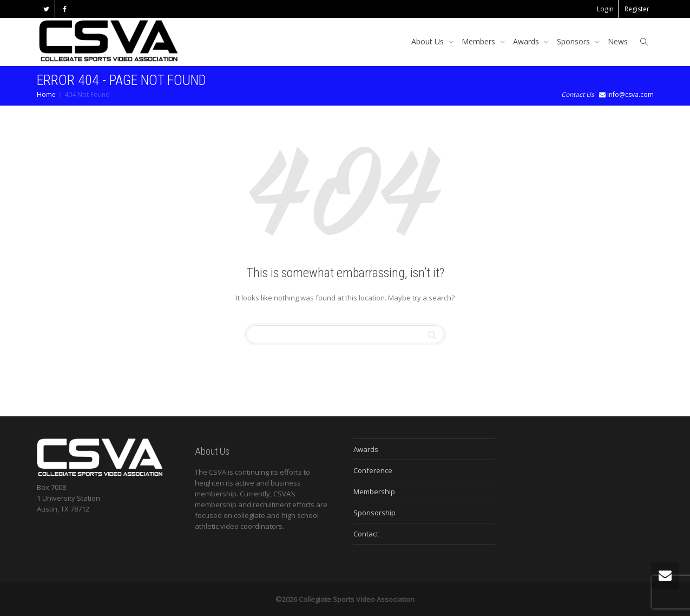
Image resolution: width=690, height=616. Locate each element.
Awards (527, 41)
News (618, 41)
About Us (429, 41)
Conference (373, 470)
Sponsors (574, 41)
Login (605, 9)
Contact (366, 534)
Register (637, 9)
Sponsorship (374, 513)
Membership (374, 492)
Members (479, 41)
